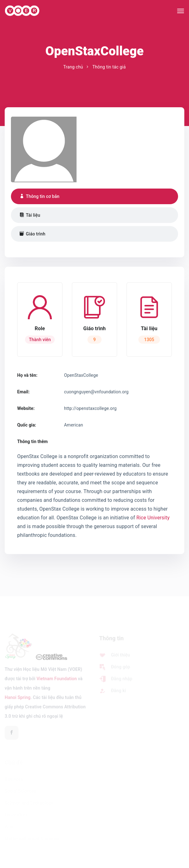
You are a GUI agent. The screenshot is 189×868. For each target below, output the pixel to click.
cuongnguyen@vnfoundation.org (96, 392)
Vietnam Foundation (57, 680)
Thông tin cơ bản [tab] (40, 196)
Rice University (153, 518)
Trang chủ (73, 67)
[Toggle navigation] (181, 11)
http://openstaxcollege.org (90, 408)
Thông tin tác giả (109, 67)
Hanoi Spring (18, 699)
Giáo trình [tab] (32, 234)
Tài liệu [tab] (30, 215)
